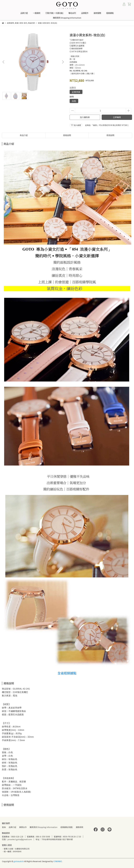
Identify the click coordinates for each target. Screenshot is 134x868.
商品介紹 (24, 135)
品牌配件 (85, 13)
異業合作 (23, 827)
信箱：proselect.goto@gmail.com (17, 839)
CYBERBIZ (58, 861)
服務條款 (80, 827)
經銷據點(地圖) (67, 827)
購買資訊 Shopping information (44, 827)
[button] (63, 62)
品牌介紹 (24, 13)
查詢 (4, 827)
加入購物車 (85, 117)
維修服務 (97, 13)
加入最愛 (76, 125)
